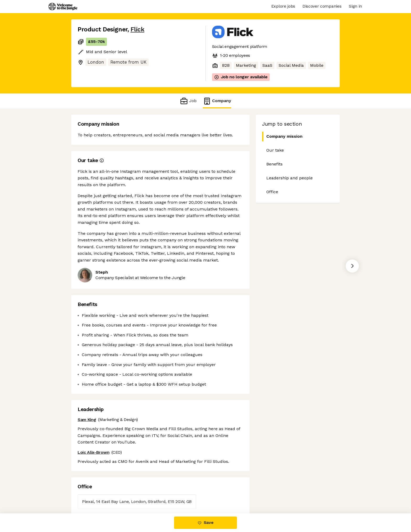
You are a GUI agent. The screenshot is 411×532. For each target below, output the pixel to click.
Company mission (282, 137)
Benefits (274, 164)
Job (188, 101)
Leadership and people (290, 178)
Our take (275, 150)
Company (217, 101)
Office (272, 192)
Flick (137, 29)
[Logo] (63, 7)
